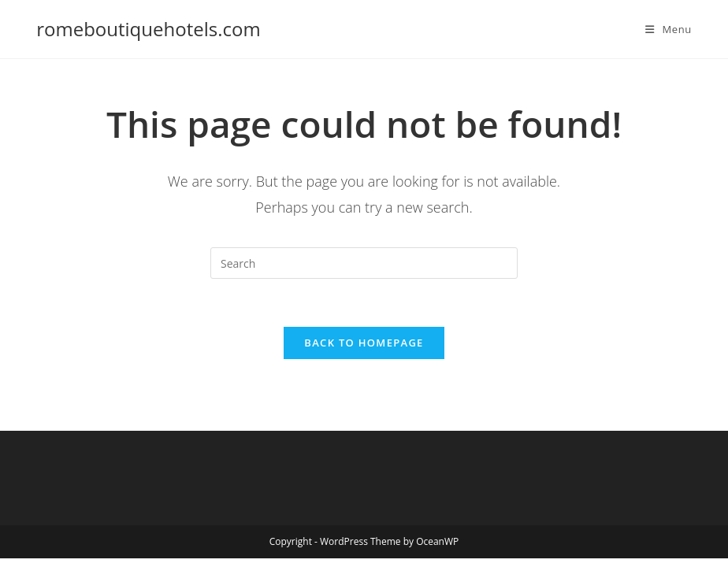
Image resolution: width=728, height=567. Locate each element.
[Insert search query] (364, 263)
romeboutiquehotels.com (148, 29)
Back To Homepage (364, 343)
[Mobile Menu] (669, 29)
